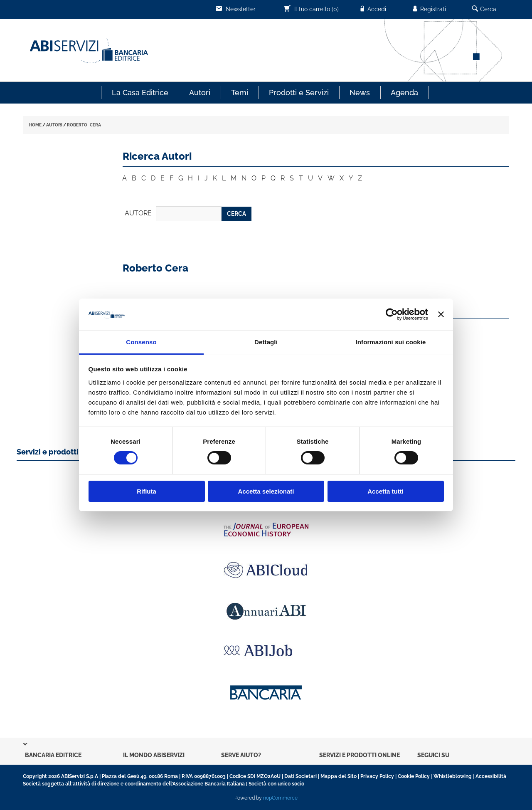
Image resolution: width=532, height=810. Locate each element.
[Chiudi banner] (441, 314)
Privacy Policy (377, 776)
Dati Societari (300, 776)
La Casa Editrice (140, 93)
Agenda (404, 93)
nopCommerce (280, 798)
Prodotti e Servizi (299, 93)
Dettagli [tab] (266, 342)
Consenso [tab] (141, 342)
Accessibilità (491, 776)
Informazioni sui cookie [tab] (391, 342)
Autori (200, 93)
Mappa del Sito (339, 776)
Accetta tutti (385, 491)
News (360, 93)
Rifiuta (147, 491)
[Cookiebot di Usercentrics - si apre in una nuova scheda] (392, 314)
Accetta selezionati (266, 491)
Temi (240, 93)
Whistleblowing (453, 776)
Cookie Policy (414, 776)
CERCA (236, 214)
